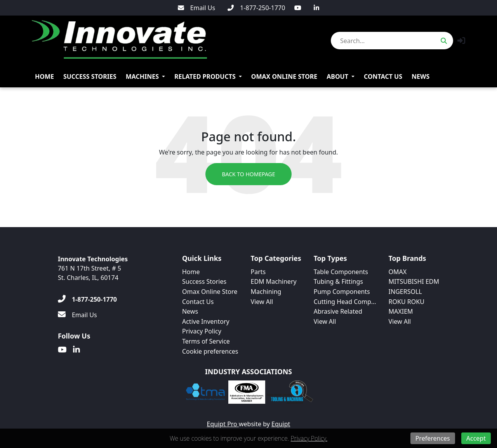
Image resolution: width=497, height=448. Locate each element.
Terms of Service (206, 341)
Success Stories (90, 76)
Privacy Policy (202, 331)
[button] (461, 41)
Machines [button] (142, 76)
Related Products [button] (205, 76)
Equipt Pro (223, 424)
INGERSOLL (405, 292)
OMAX (398, 272)
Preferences (433, 438)
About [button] (337, 76)
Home (44, 76)
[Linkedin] (316, 8)
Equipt (281, 424)
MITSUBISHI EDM (414, 281)
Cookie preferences (210, 351)
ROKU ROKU (407, 302)
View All (262, 302)
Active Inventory (206, 321)
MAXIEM (401, 311)
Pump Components (342, 292)
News (421, 76)
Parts (258, 272)
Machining (266, 292)
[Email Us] (197, 8)
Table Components (341, 272)
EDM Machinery (274, 281)
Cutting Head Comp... (345, 302)
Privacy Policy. (309, 438)
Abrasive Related (338, 311)
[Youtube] (298, 8)
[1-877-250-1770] (256, 8)
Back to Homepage (248, 174)
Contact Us (383, 76)
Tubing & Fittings (338, 281)
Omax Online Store (284, 76)
